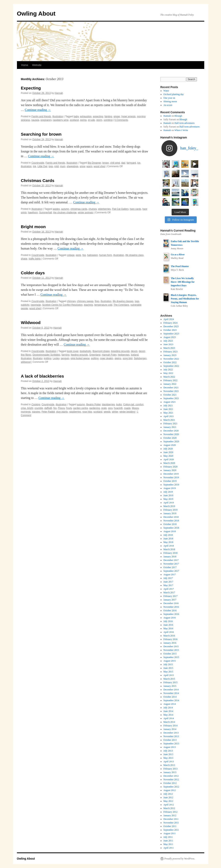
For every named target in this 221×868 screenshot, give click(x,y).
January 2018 (170, 557)
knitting (48, 358)
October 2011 (170, 826)
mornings (26, 412)
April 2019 (169, 503)
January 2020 (170, 470)
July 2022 (168, 370)
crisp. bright (27, 408)
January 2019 (170, 513)
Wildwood (31, 323)
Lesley (56, 358)
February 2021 (170, 424)
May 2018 (168, 542)
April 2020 (169, 459)
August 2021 (170, 402)
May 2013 (168, 758)
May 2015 (168, 672)
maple (127, 408)
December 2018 (171, 517)
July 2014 (168, 708)
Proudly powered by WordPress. (180, 859)
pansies (36, 412)
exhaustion (86, 116)
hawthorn (33, 213)
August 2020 (170, 445)
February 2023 (170, 352)
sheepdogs (73, 166)
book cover (73, 351)
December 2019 (171, 474)
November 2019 (171, 477)
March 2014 (169, 722)
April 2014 (169, 718)
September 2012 (171, 787)
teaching (88, 305)
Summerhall (46, 213)
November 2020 (171, 434)
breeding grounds (120, 351)
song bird (127, 358)
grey (110, 408)
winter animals (86, 213)
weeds (107, 412)
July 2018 (168, 535)
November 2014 (171, 693)
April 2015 (169, 675)
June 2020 (168, 452)
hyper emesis (128, 116)
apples (56, 209)
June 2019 (168, 495)
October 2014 (170, 697)
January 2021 (170, 427)
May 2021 (168, 413)
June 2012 (168, 797)
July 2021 (168, 406)
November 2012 (171, 780)
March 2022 (169, 377)
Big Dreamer (94, 163)
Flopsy (61, 408)
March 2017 (169, 593)
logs (51, 166)
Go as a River (178, 255)
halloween (92, 255)
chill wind (115, 163)
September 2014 (171, 700)
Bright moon (33, 227)
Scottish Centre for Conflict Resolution (62, 305)
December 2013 (171, 733)
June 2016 (168, 625)
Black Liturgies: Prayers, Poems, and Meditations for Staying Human (185, 299)
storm (99, 120)
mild (57, 166)
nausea (35, 120)
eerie (78, 255)
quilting (95, 358)
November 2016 (171, 607)
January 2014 (170, 729)
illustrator (38, 358)
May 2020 (168, 456)
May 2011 (168, 844)
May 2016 (168, 628)
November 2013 (171, 736)
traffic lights (35, 259)
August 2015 (170, 661)
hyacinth (118, 408)
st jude (91, 120)
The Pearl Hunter (180, 266)
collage (71, 255)
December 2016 (171, 603)
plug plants (62, 412)
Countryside (38, 163)
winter (115, 412)
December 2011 (171, 819)
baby (76, 116)
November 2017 (171, 564)
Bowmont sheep (101, 351)
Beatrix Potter (93, 405)
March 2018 (169, 549)
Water (166, 91)
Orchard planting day (174, 94)
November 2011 (171, 823)
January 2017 (170, 600)
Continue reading (38, 110)
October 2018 (170, 524)
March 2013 (169, 765)
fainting (108, 116)
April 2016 (169, 632)
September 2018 (171, 528)
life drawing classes (123, 301)
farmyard (131, 163)
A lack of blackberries (42, 376)
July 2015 (168, 664)
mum (63, 166)
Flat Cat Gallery (120, 209)
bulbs (119, 405)
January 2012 (170, 815)
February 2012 (170, 812)
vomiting (108, 120)
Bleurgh (178, 116)
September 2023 (171, 334)
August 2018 (170, 531)
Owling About (36, 13)
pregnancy (46, 120)
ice (139, 163)
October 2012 (170, 783)
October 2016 (170, 610)
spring (83, 120)
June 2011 (168, 841)
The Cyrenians (121, 305)
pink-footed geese (80, 358)
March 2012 (169, 808)
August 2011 (169, 833)
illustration (26, 166)
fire (55, 408)
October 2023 (170, 330)
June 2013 (168, 754)
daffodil (48, 408)
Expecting (31, 88)
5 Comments (121, 120)
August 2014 (170, 704)
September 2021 (171, 398)
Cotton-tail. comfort (133, 405)
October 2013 (170, 740)
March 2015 (169, 679)
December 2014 (171, 690)
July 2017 (168, 578)
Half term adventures (184, 123)
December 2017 (171, 560)
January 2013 (170, 772)
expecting (98, 116)
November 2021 (171, 391)
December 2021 (171, 388)
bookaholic (85, 351)
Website (37, 65)
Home (25, 65)
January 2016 (170, 643)
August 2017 (170, 575)
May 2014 (168, 715)
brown (106, 163)
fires (97, 301)
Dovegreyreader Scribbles (46, 355)
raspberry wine (61, 120)
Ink (34, 166)
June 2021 (168, 409)
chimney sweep (85, 301)
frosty (69, 408)
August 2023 (170, 337)
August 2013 (170, 747)
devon (134, 351)
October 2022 (170, 362)
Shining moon (170, 101)
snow (82, 166)
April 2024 (169, 319)
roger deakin (107, 358)
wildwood (26, 362)
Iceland (135, 355)
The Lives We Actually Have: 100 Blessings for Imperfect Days (183, 282)
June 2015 (168, 668)
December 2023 (171, 326)
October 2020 (170, 438)
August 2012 (170, 790)
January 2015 (170, 686)
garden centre (81, 408)
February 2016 (170, 639)
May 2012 (168, 801)
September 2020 (171, 441)
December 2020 (171, 431)
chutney (93, 209)
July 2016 (168, 621)
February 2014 (170, 726)
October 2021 (170, 395)
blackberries (109, 405)
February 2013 (170, 769)
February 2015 (170, 682)
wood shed (99, 166)
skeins (118, 358)
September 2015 (171, 657)
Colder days (33, 273)
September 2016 (171, 614)
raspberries (75, 412)
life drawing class (134, 255)
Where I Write (181, 130)
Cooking (36, 405)
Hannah (59, 93)
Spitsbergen (140, 358)
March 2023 (169, 348)
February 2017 (170, 596)
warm (89, 166)
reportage (36, 305)
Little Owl (42, 166)
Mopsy (135, 408)
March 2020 (169, 463)
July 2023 (168, 341)
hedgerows (124, 355)
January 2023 (170, 355)
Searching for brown (41, 134)
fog (84, 255)
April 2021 (169, 416)
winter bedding (127, 412)
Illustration (58, 116)
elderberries (104, 209)
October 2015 (170, 654)
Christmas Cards (38, 180)
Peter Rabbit (48, 412)
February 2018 (170, 553)
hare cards (135, 209)
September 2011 (171, 830)
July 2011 (168, 837)
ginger (117, 116)
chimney (71, 301)
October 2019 (170, 481)
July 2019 (168, 492)
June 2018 (168, 539)
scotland (74, 120)
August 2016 (170, 618)
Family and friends (41, 116)
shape (24, 259)
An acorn (168, 105)
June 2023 (168, 344)
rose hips (87, 412)
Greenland (95, 355)
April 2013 (169, 762)
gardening (95, 408)
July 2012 (168, 794)
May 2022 (168, 373)
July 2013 (168, 751)
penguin (65, 358)
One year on (169, 98)
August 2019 (170, 488)
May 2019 (168, 499)
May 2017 (168, 585)
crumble (39, 408)
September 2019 (171, 485)
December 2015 (171, 646)
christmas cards (79, 209)
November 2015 (171, 650)
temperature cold (103, 305)
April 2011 (169, 848)
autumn (65, 209)
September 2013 (171, 744)
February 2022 (170, 380)
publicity (25, 305)
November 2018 (171, 521)
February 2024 (170, 323)
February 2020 (170, 467)
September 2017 (171, 571)
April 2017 (169, 589)
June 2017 (168, 582)
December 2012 (171, 776)
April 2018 (169, 546)
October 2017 (170, 567)
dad (123, 163)
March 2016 (169, 636)
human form (106, 255)
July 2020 (168, 449)
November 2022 (171, 359)
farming (66, 355)
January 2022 (170, 384)
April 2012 (169, 805)
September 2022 (171, 366)
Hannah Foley (109, 355)
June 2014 (168, 711)
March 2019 (169, 506)
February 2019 (170, 510)
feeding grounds (79, 355)
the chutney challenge (65, 213)
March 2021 (169, 420)
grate (104, 408)
